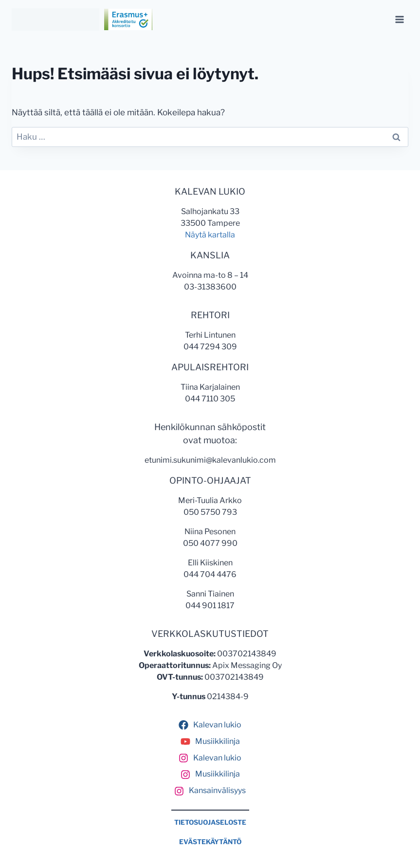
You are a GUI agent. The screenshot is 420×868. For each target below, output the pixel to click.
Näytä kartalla (210, 235)
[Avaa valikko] (399, 19)
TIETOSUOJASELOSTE (210, 822)
